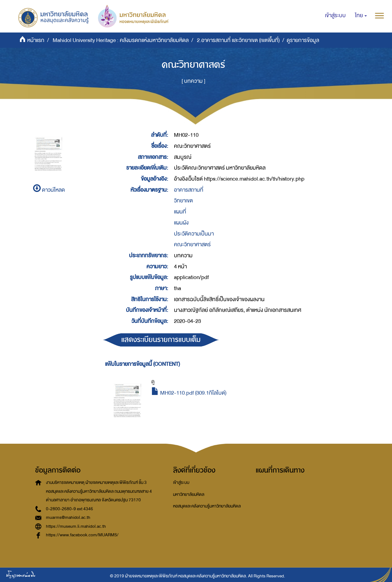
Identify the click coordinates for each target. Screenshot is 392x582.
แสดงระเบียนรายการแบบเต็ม (161, 340)
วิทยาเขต (183, 201)
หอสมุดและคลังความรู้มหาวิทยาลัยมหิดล (207, 506)
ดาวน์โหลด (49, 190)
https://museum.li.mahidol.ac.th (76, 526)
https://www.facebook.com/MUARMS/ (82, 535)
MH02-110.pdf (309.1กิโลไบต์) (189, 393)
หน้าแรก (36, 40)
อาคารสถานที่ (189, 190)
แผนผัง (181, 223)
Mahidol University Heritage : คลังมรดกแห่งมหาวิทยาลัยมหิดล (121, 40)
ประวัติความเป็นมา (194, 234)
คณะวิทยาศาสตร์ (192, 245)
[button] (361, 16)
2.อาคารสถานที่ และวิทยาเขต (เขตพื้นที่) (238, 40)
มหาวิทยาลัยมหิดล (189, 494)
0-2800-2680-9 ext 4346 (70, 509)
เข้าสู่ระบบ (181, 482)
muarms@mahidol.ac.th (68, 517)
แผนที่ (180, 212)
